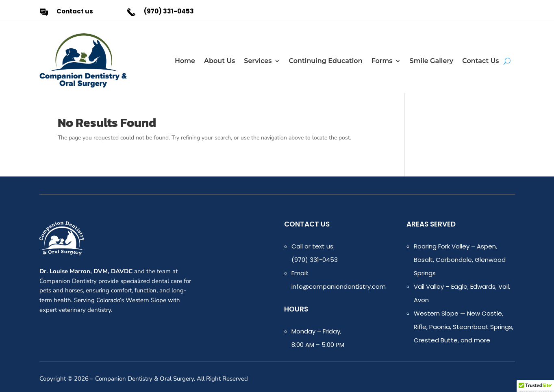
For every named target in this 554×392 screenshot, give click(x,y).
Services (258, 61)
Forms (382, 61)
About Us (219, 61)
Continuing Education (326, 61)
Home (185, 61)
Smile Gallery (432, 61)
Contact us (75, 11)
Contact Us (480, 61)
